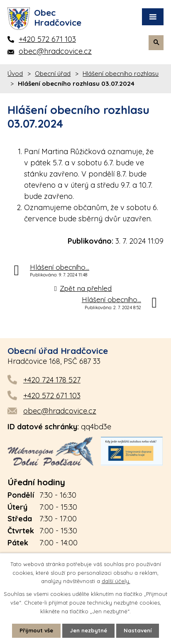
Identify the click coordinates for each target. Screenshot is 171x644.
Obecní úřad (53, 74)
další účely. (116, 581)
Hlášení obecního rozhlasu (121, 74)
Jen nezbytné (88, 630)
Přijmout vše (36, 630)
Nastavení (138, 630)
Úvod (15, 74)
